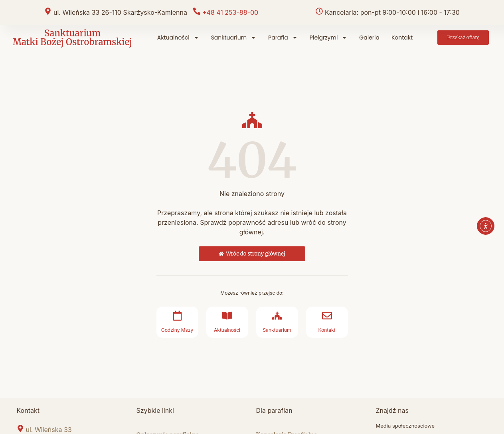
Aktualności (178, 38)
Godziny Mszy (177, 330)
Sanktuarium (234, 38)
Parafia (283, 38)
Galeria (369, 38)
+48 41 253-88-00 (230, 12)
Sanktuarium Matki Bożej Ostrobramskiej (72, 38)
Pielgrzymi (328, 38)
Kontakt (402, 38)
